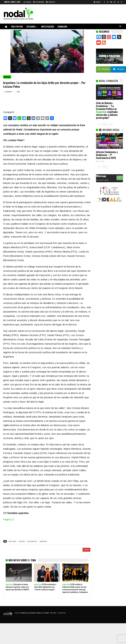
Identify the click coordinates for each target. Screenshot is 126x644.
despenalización (32, 541)
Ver (120, 178)
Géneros (7, 77)
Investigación (48, 27)
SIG (105, 124)
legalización (43, 541)
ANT (99, 124)
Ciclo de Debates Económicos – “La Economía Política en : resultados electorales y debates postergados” (107, 110)
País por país (17, 27)
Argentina (22, 541)
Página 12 (9, 519)
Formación (62, 27)
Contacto (51, 2)
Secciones (31, 27)
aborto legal (12, 541)
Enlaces (27, 2)
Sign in (97, 2)
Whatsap (104, 69)
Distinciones (39, 2)
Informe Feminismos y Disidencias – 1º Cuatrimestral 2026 (107, 155)
